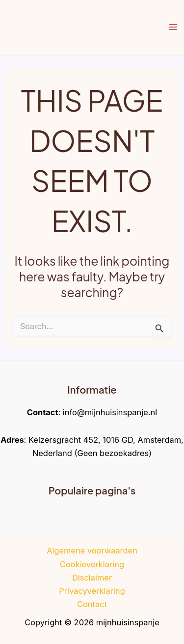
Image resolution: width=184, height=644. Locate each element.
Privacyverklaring (92, 591)
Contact (92, 604)
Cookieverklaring (92, 564)
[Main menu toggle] (173, 27)
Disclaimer (92, 578)
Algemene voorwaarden (92, 551)
